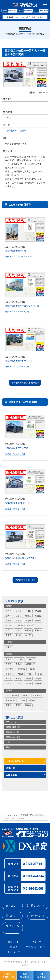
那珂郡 (18, 705)
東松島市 (9, 625)
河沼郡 (40, 674)
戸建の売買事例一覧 (24, 580)
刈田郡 (38, 611)
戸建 (8, 747)
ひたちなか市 (11, 695)
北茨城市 (25, 695)
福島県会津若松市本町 (15, 251)
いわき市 (19, 659)
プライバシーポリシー (37, 947)
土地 (8, 742)
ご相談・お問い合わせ (17, 761)
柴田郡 (20, 625)
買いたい (36, 906)
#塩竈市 (8, 509)
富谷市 (28, 621)
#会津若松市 (11, 131)
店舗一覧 (11, 768)
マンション (11, 722)
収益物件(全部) (13, 737)
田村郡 (18, 679)
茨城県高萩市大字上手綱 (17, 448)
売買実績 (24, 815)
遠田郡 (18, 635)
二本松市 (31, 659)
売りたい (11, 906)
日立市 (22, 700)
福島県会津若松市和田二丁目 (19, 361)
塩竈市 (28, 616)
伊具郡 (28, 611)
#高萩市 (16, 454)
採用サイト (13, 942)
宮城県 (9, 606)
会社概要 (13, 947)
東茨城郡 (33, 700)
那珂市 (9, 705)
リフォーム (12, 926)
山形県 (9, 642)
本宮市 (30, 674)
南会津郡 (9, 669)
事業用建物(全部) (14, 727)
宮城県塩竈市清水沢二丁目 (18, 503)
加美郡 (9, 616)
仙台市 (18, 611)
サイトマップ (13, 952)
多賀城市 (39, 616)
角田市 (9, 635)
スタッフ (37, 942)
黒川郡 (28, 635)
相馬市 (28, 679)
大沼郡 (20, 674)
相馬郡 (38, 679)
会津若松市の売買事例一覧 (24, 383)
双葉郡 (32, 669)
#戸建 (8, 118)
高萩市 (28, 705)
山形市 (9, 647)
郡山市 (28, 683)
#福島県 (22, 131)
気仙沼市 (31, 625)
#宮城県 (16, 509)
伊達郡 (18, 664)
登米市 (18, 630)
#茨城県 (8, 454)
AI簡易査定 (12, 775)
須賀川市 (39, 683)
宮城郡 (18, 621)
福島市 (9, 683)
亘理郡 (9, 611)
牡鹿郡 (9, 630)
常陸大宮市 (37, 695)
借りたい (36, 916)
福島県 (9, 654)
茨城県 (9, 691)
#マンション (29, 257)
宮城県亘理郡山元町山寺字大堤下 (21, 558)
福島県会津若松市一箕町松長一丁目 (22, 306)
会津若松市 (30, 664)
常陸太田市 (10, 700)
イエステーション (11, 815)
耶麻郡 (18, 683)
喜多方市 (9, 674)
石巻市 (38, 630)
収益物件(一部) (13, 732)
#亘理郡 (8, 564)
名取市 (18, 616)
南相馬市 (21, 669)
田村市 (9, 679)
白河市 (9, 659)
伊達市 (9, 664)
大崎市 (9, 621)
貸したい (11, 916)
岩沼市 (38, 621)
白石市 (28, 630)
